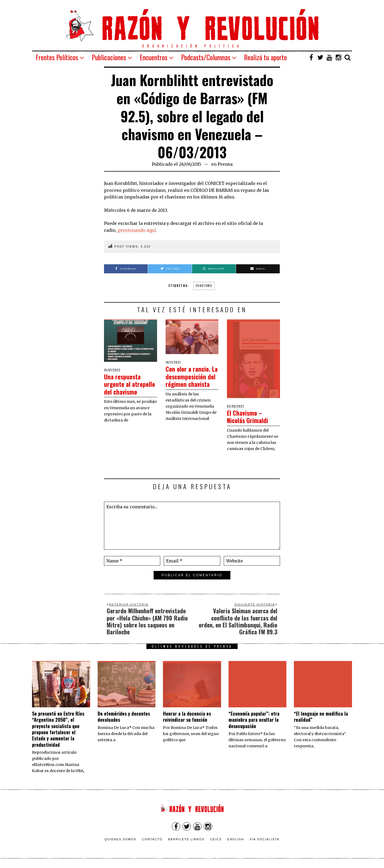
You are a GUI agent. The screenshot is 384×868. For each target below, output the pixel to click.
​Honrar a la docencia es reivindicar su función (187, 717)
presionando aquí (137, 230)
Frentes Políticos (57, 57)
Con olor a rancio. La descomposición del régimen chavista (192, 380)
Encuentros (154, 57)
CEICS (216, 839)
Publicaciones (109, 57)
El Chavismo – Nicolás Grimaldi (250, 416)
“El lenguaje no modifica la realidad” (321, 717)
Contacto (152, 839)
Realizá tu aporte (265, 57)
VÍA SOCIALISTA (265, 839)
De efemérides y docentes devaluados (124, 717)
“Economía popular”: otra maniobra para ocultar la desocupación (254, 720)
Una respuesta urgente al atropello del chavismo (124, 388)
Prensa (225, 164)
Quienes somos (121, 839)
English (236, 839)
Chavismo (204, 286)
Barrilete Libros (186, 839)
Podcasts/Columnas (206, 57)
